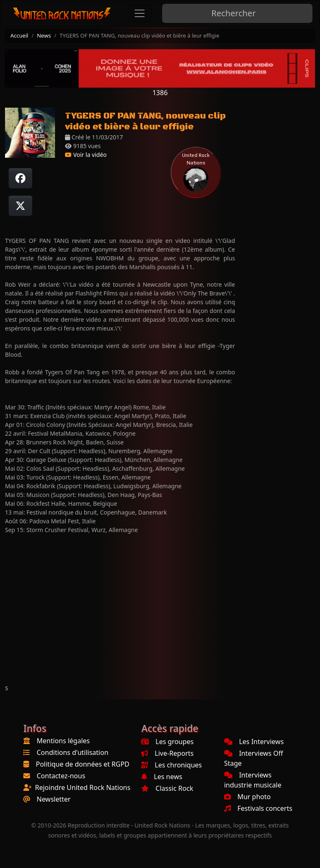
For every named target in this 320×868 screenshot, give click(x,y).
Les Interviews (254, 742)
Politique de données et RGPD (83, 764)
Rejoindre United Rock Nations (83, 787)
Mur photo (247, 797)
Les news (162, 777)
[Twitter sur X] (20, 206)
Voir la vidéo (86, 155)
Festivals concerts (258, 808)
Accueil (19, 35)
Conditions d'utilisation (72, 752)
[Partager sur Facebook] (20, 178)
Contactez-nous (61, 776)
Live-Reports (167, 753)
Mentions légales (63, 741)
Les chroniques (171, 765)
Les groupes (167, 742)
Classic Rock (167, 788)
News (44, 35)
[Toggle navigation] (140, 13)
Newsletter (54, 799)
